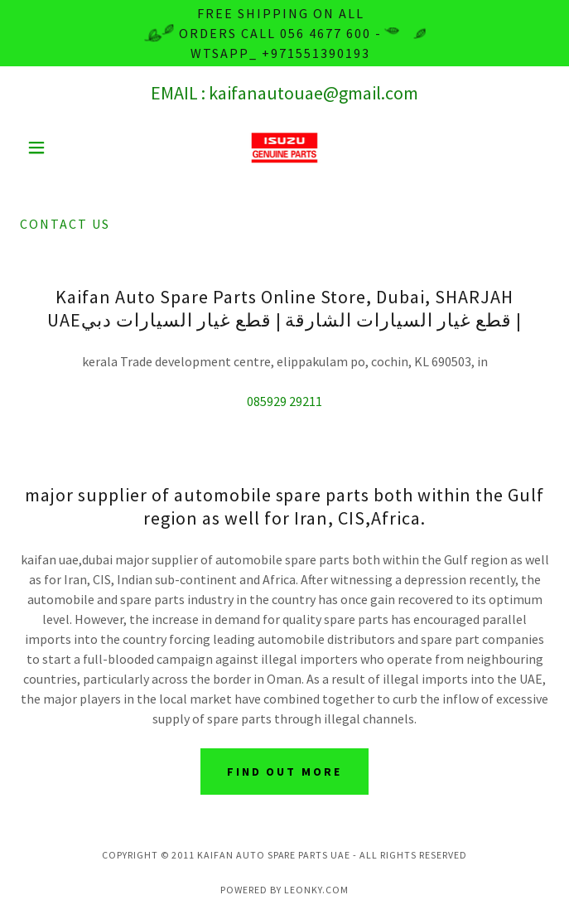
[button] (60, 148)
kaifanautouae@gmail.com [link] (313, 93)
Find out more (285, 772)
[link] (285, 148)
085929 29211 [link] (284, 401)
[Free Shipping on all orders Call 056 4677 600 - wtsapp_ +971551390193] (284, 33)
